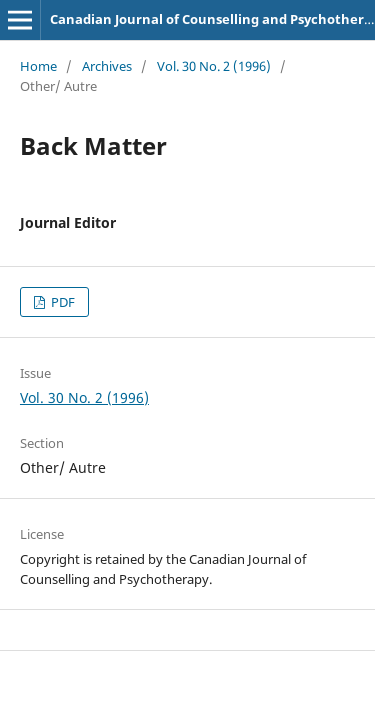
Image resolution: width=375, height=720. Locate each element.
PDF (61, 302)
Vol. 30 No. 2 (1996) (214, 66)
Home (38, 66)
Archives (107, 66)
